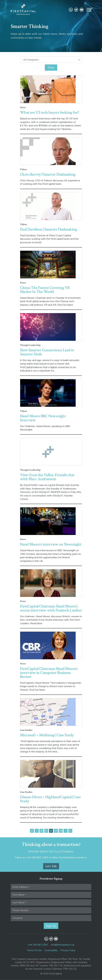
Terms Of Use (34, 950)
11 (46, 831)
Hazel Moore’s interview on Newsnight (51, 544)
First (32, 831)
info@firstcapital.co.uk (63, 945)
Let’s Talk (51, 866)
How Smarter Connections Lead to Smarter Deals (47, 352)
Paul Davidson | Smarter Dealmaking (48, 229)
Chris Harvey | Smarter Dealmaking (48, 174)
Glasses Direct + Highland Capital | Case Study (50, 799)
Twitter (76, 10)
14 (61, 831)
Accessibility (51, 950)
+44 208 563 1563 (38, 945)
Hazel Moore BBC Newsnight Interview (43, 418)
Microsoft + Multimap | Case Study (47, 735)
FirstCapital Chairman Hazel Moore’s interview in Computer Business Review (49, 673)
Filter (51, 68)
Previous (37, 831)
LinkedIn (71, 10)
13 (56, 831)
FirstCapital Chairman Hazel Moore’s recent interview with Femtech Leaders (51, 608)
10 (41, 831)
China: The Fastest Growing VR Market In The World (45, 290)
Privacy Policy (68, 950)
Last (70, 831)
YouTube (82, 10)
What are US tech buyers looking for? (49, 112)
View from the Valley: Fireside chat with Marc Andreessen (47, 477)
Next (65, 831)
